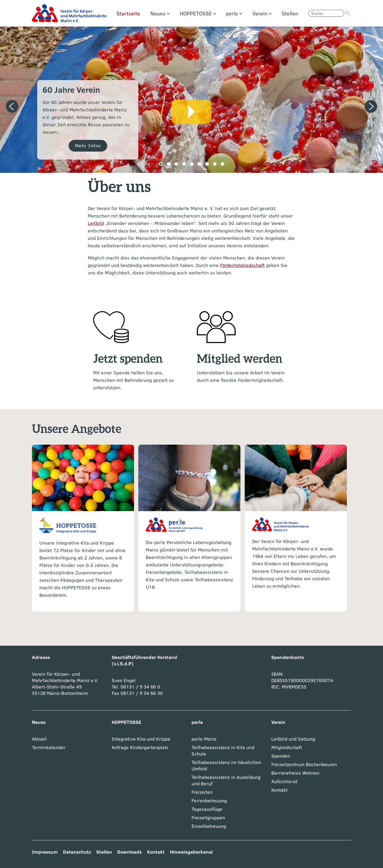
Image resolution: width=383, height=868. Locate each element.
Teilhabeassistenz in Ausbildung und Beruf (226, 780)
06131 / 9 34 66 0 (140, 687)
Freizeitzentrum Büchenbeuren (304, 764)
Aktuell (39, 739)
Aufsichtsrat (284, 781)
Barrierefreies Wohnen (295, 773)
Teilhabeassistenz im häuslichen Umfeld (226, 765)
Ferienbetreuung (209, 801)
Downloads (130, 852)
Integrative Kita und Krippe (141, 739)
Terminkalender (49, 747)
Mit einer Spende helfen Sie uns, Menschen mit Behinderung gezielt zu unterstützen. (133, 380)
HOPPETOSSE (198, 13)
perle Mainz (204, 739)
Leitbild (96, 223)
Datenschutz (77, 852)
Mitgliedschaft (287, 747)
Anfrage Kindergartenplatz (140, 747)
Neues (160, 13)
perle (234, 13)
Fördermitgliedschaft (242, 265)
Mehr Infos (88, 146)
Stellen (290, 13)
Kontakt (279, 790)
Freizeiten (202, 792)
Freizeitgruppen (208, 818)
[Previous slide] (12, 106)
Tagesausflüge (207, 809)
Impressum (45, 852)
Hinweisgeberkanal (191, 852)
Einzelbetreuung (209, 826)
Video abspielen (191, 112)
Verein (262, 13)
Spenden (281, 756)
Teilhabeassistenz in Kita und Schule (223, 751)
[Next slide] (371, 106)
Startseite (128, 13)
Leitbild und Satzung (293, 739)
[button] (161, 164)
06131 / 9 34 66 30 (142, 693)
